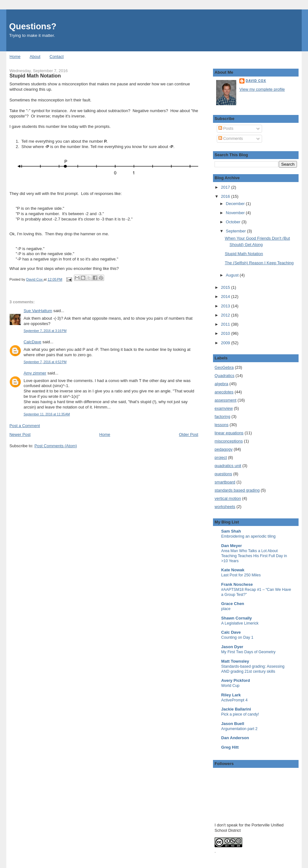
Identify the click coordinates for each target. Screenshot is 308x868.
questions (223, 474)
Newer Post (20, 434)
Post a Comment (25, 426)
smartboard (225, 482)
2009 (226, 343)
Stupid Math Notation (244, 254)
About (35, 57)
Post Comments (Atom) (56, 446)
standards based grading (237, 490)
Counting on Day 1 (237, 637)
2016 (226, 196)
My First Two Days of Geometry (248, 652)
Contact (57, 57)
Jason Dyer (232, 647)
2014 (226, 297)
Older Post (189, 434)
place (226, 609)
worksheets (225, 507)
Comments (231, 138)
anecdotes (224, 392)
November (236, 213)
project (221, 457)
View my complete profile (262, 89)
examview (224, 408)
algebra (221, 384)
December (236, 204)
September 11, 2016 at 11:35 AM (47, 414)
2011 (226, 324)
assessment (225, 400)
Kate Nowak (233, 570)
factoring (222, 417)
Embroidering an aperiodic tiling (248, 536)
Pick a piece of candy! (240, 714)
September (236, 231)
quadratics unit (228, 466)
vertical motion (228, 498)
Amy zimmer (35, 373)
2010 (226, 333)
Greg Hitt (230, 747)
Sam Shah (231, 531)
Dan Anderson (235, 738)
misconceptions (229, 441)
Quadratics (224, 376)
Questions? (33, 26)
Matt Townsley (235, 661)
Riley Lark (231, 695)
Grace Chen (233, 604)
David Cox (256, 81)
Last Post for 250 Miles (241, 575)
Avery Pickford (235, 680)
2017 (226, 187)
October (234, 222)
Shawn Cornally (237, 618)
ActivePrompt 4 (234, 700)
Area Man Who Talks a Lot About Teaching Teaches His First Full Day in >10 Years (254, 556)
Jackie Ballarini (236, 709)
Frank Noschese (237, 584)
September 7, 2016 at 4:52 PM (45, 362)
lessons (221, 425)
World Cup (230, 686)
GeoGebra (224, 367)
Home (15, 57)
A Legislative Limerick (240, 623)
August (233, 275)
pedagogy (224, 449)
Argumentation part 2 (239, 729)
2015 (226, 287)
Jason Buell (233, 724)
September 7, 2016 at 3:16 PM (45, 331)
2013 (226, 306)
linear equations (229, 433)
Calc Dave (231, 632)
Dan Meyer (232, 546)
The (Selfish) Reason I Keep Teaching (259, 263)
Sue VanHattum (38, 311)
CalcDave (32, 342)
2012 (226, 315)
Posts (226, 128)
